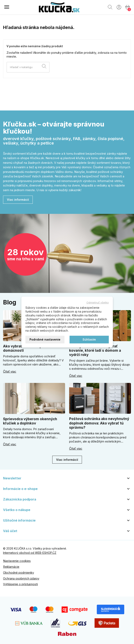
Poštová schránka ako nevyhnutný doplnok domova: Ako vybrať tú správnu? (99, 423)
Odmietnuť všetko (98, 302)
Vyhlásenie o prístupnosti (20, 584)
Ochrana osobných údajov (21, 578)
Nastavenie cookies (17, 561)
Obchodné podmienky (19, 573)
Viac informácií (18, 200)
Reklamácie (11, 567)
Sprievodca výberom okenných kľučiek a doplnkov (30, 421)
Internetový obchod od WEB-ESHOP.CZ (30, 553)
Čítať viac (10, 372)
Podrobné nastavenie (45, 339)
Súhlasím (89, 339)
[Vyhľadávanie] (28, 67)
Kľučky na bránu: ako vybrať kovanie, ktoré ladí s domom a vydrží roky (95, 351)
